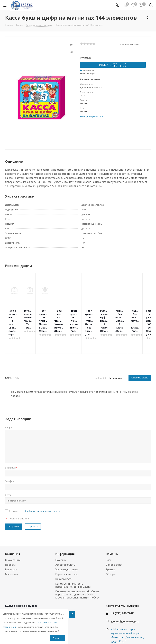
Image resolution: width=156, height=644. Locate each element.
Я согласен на (34, 487)
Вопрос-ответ (114, 541)
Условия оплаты (65, 541)
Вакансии (11, 546)
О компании (13, 536)
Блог (109, 536)
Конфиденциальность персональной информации (73, 561)
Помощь (61, 536)
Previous (143, 266)
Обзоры (111, 550)
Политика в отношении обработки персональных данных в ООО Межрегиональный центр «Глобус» (77, 571)
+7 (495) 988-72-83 (123, 590)
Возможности (64, 555)
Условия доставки (67, 546)
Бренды (111, 546)
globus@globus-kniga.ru (125, 598)
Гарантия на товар (67, 550)
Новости (10, 541)
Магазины (11, 550)
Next (148, 266)
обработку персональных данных (42, 487)
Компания (12, 530)
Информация (65, 530)
